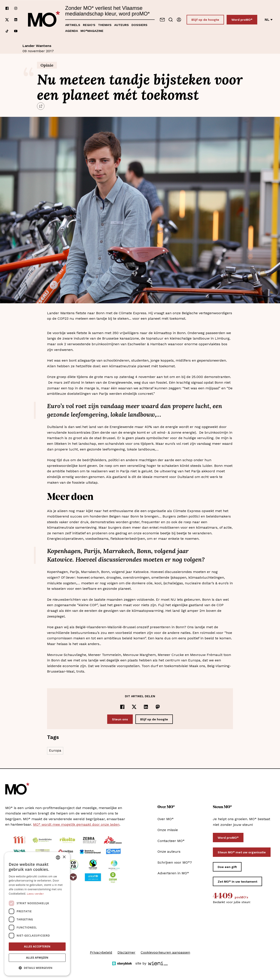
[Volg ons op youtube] (16, 31)
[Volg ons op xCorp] (7, 20)
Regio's (89, 25)
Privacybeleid (101, 952)
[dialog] (37, 914)
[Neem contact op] (162, 20)
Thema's (105, 25)
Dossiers (139, 25)
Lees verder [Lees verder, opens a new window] (35, 894)
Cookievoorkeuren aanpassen (165, 952)
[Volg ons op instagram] (16, 8)
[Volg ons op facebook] (7, 8)
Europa (55, 750)
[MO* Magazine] (44, 20)
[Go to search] (171, 20)
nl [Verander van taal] (269, 20)
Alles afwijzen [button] (37, 958)
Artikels (73, 25)
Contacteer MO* (171, 841)
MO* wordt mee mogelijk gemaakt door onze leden (76, 824)
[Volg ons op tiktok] (7, 31)
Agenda (72, 31)
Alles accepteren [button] (37, 946)
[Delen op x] (134, 707)
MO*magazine (92, 31)
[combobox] (58, 857)
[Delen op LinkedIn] (146, 707)
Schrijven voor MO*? (175, 862)
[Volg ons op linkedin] (16, 20)
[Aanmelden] (179, 20)
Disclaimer (126, 952)
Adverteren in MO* (173, 873)
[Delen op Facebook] (122, 707)
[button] (37, 968)
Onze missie (168, 830)
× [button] (64, 857)
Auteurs (122, 25)
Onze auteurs (169, 851)
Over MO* (166, 819)
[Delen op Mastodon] (158, 707)
